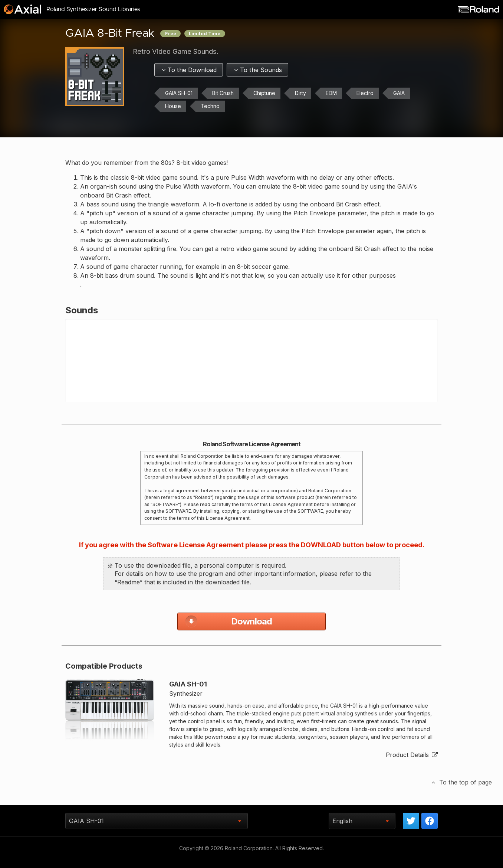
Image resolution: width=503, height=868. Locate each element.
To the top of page (461, 791)
